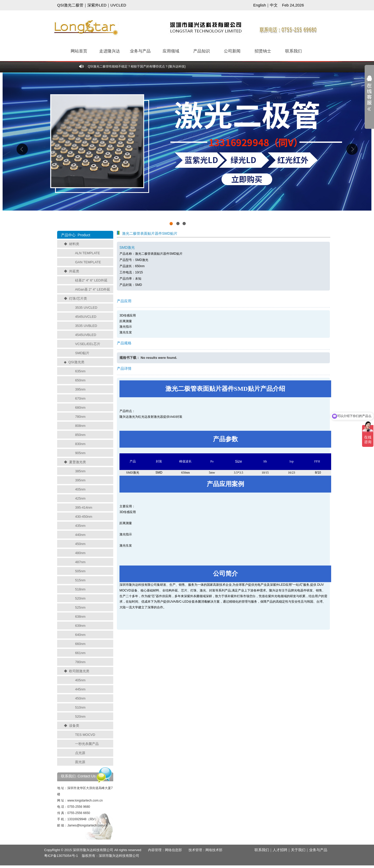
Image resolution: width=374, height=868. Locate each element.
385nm (80, 471)
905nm (80, 453)
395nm (80, 389)
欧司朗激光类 (79, 671)
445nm (80, 689)
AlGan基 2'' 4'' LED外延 (93, 289)
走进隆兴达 (110, 51)
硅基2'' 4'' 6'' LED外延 (91, 280)
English (260, 5)
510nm (80, 707)
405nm (80, 489)
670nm (80, 398)
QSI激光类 (76, 362)
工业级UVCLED (187, 150)
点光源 (80, 753)
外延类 (74, 271)
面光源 (80, 762)
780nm (80, 417)
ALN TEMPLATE (88, 253)
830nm (80, 444)
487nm (80, 562)
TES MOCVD (85, 735)
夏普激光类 (78, 462)
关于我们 (298, 850)
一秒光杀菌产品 (87, 744)
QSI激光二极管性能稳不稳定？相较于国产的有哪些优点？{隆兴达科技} (137, 66)
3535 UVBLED (86, 326)
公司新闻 (232, 51)
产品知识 (202, 51)
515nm (80, 580)
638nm (80, 617)
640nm (80, 635)
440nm (80, 535)
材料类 (74, 244)
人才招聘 (280, 850)
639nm (80, 626)
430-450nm (84, 517)
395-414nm (84, 507)
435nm (80, 526)
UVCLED (118, 5)
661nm (80, 653)
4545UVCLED (86, 317)
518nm (80, 589)
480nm (80, 553)
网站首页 (79, 51)
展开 (369, 97)
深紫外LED (97, 5)
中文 (274, 5)
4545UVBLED (86, 335)
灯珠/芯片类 (78, 298)
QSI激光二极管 (70, 5)
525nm (80, 607)
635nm (80, 371)
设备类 (74, 726)
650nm (80, 380)
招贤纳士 (263, 51)
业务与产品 (140, 51)
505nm (80, 571)
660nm (80, 644)
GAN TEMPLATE (88, 262)
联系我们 (293, 51)
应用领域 (171, 51)
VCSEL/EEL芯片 (88, 344)
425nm (80, 498)
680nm (80, 408)
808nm (80, 426)
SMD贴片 (82, 353)
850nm (80, 435)
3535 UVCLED (86, 308)
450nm (80, 544)
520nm (80, 598)
